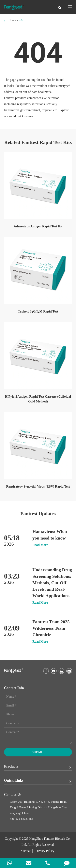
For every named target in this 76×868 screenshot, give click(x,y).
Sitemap (26, 851)
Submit (38, 752)
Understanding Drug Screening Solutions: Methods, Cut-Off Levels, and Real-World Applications (52, 583)
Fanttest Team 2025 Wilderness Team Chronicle (51, 628)
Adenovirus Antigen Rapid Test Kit (38, 226)
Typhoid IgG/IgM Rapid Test (38, 311)
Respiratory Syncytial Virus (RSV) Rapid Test (38, 486)
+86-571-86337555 (21, 819)
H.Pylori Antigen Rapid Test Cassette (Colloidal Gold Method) (38, 399)
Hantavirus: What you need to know (50, 535)
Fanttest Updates (38, 514)
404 (21, 20)
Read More (40, 545)
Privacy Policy (45, 851)
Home (12, 20)
